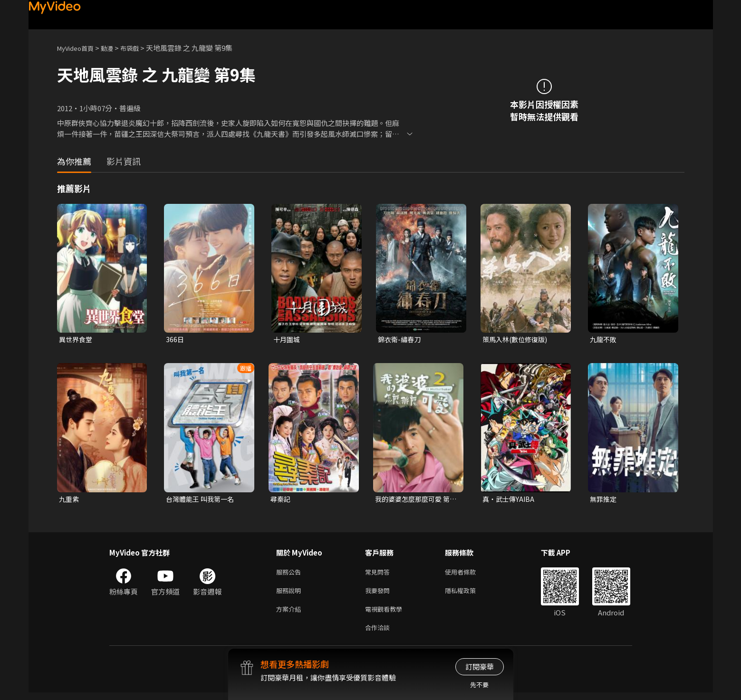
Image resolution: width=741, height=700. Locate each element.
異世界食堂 (77, 340)
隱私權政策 (468, 594)
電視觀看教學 (386, 614)
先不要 (479, 685)
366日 (175, 340)
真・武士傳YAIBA (510, 500)
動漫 (115, 48)
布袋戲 (140, 48)
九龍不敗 (604, 340)
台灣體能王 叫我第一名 (202, 500)
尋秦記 (281, 500)
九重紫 (70, 500)
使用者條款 (468, 574)
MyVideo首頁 (79, 48)
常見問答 (379, 574)
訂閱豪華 (480, 666)
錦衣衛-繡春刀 (401, 340)
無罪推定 (604, 500)
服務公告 (290, 574)
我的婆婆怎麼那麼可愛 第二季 (415, 500)
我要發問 (379, 594)
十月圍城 (288, 340)
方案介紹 (290, 614)
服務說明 (290, 594)
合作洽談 (379, 634)
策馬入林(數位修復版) (517, 340)
